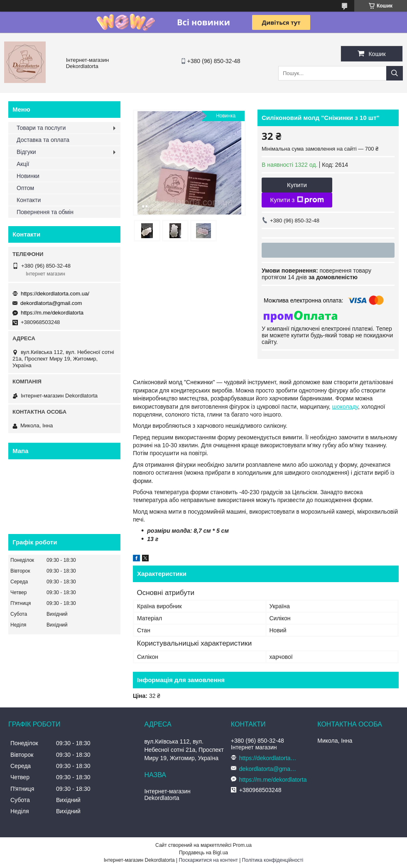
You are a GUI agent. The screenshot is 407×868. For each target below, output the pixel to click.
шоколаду (345, 407)
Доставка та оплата (43, 140)
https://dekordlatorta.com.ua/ (55, 294)
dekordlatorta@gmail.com (51, 303)
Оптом (25, 188)
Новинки (28, 176)
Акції (23, 164)
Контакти (29, 200)
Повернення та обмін (45, 212)
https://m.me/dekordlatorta (52, 313)
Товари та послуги (41, 128)
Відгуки (26, 152)
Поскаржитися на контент (208, 860)
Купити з (297, 200)
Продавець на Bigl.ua (203, 853)
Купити (297, 185)
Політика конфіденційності (273, 860)
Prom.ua (242, 845)
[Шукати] (395, 73)
